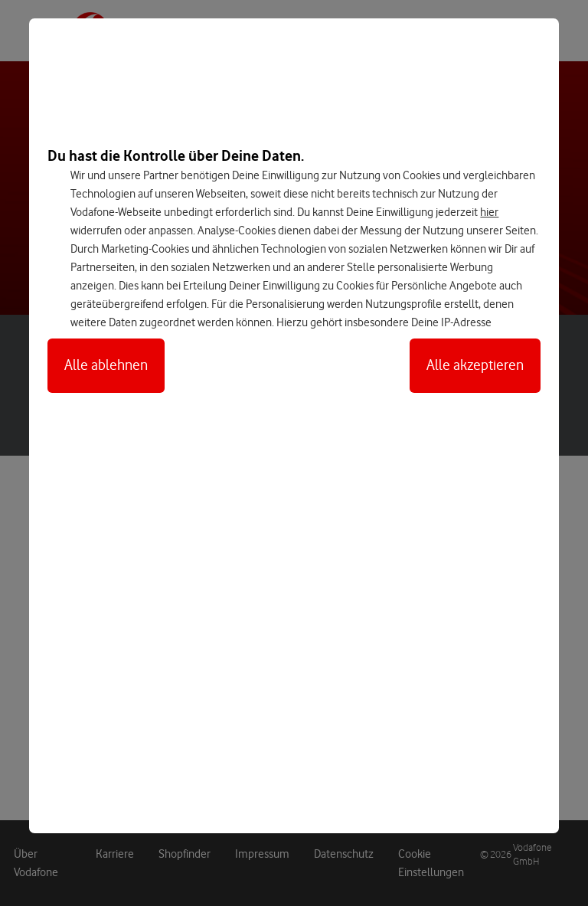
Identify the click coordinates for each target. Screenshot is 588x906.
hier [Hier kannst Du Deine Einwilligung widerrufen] (489, 212)
